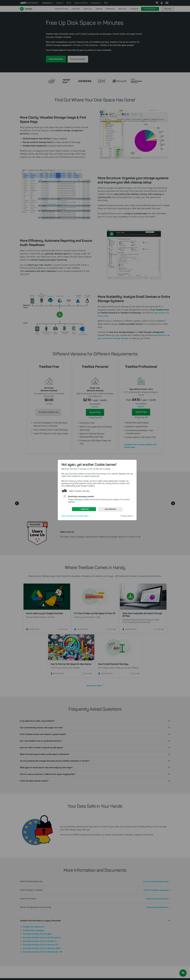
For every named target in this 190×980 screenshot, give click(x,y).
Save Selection (110, 509)
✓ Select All (84, 509)
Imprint (130, 516)
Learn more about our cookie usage (75, 516)
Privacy (124, 516)
